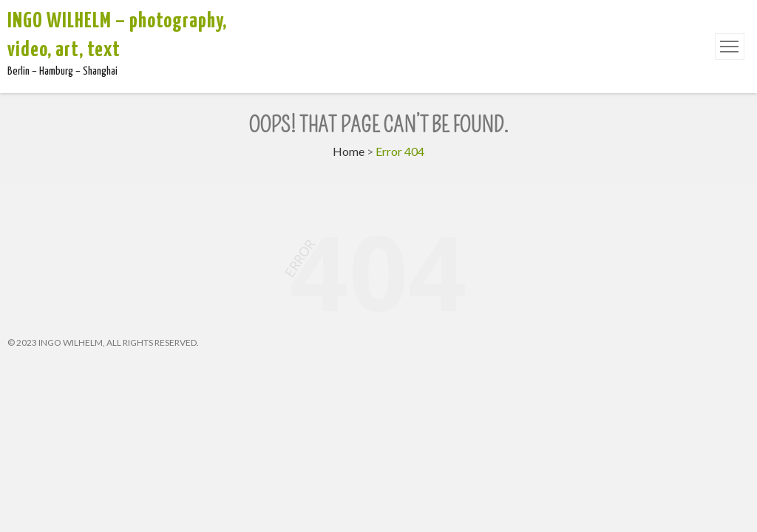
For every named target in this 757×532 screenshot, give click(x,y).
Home (349, 151)
